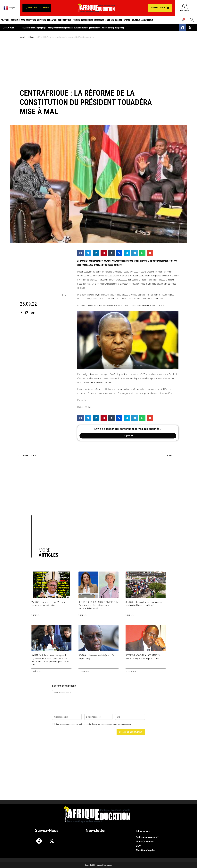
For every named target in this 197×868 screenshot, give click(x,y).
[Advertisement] (99, 63)
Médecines (99, 20)
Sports (127, 20)
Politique (5, 20)
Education (52, 20)
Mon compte (185, 11)
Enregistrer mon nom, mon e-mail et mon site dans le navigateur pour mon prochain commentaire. (94, 724)
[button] (37, 8)
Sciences (110, 20)
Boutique (136, 20)
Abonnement (147, 20)
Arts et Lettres (28, 20)
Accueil (22, 37)
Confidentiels (65, 20)
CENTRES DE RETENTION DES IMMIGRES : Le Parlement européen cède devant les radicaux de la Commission (98, 605)
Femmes (76, 20)
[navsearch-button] (192, 20)
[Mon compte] (185, 6)
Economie (15, 20)
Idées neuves (87, 20)
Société (119, 20)
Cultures (41, 20)
